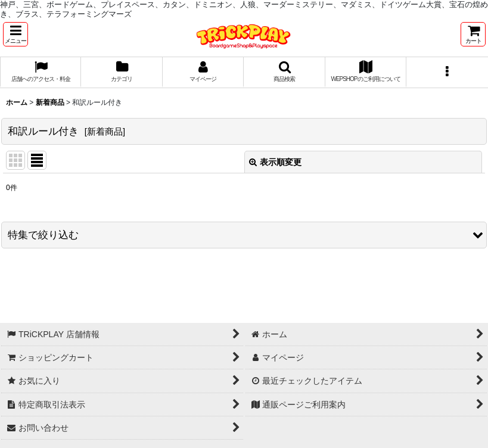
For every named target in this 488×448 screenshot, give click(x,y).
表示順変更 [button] (275, 162)
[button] (15, 34)
